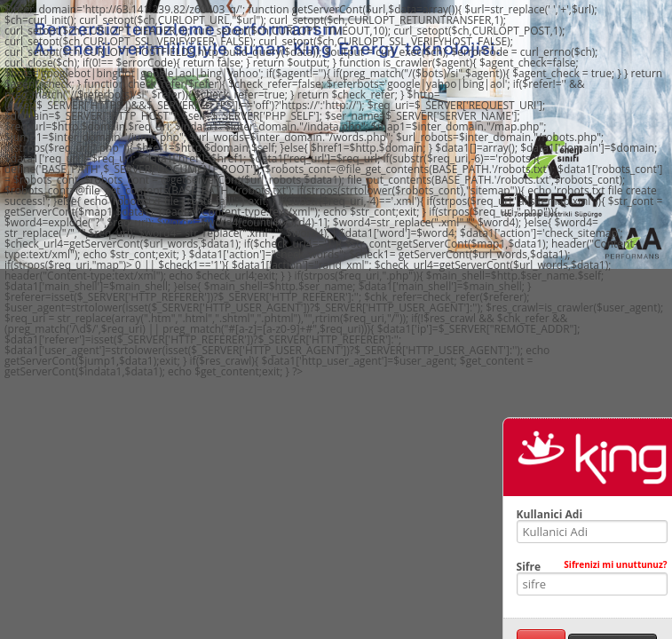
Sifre (592, 567)
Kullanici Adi (549, 515)
